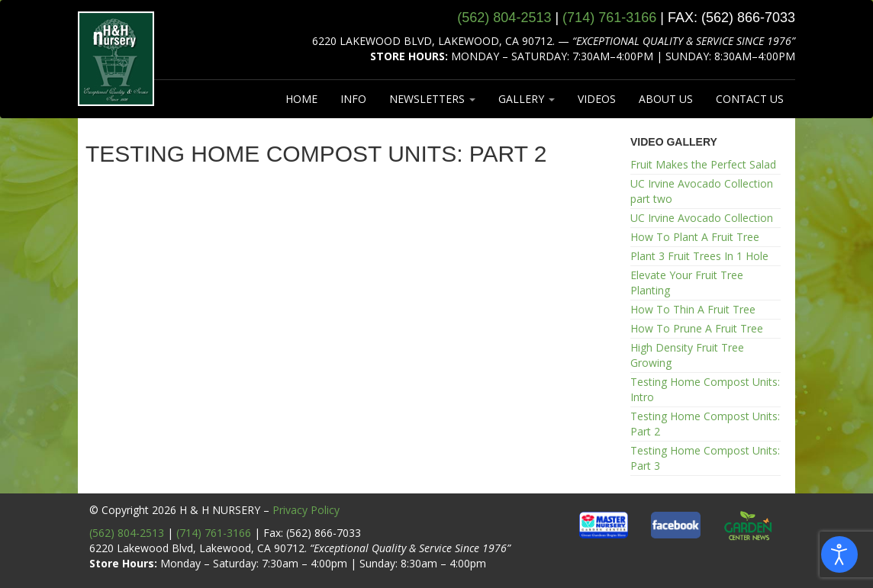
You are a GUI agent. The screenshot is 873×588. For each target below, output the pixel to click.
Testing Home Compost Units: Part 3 (705, 458)
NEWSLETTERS (432, 99)
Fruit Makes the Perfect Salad (703, 164)
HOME (301, 99)
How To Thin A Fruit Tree (693, 309)
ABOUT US (666, 99)
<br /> (347, 337)
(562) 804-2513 (127, 533)
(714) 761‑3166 (609, 18)
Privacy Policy (306, 510)
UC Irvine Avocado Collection (702, 218)
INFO (353, 99)
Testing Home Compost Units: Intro (705, 389)
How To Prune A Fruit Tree (697, 328)
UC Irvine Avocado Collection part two (702, 191)
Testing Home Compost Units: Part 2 (705, 424)
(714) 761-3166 (214, 533)
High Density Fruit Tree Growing (687, 355)
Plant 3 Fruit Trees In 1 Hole (699, 256)
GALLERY (527, 99)
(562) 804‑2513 (504, 18)
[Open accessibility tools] (839, 554)
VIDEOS (597, 99)
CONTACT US (750, 99)
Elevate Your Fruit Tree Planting (687, 283)
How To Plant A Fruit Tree (695, 237)
